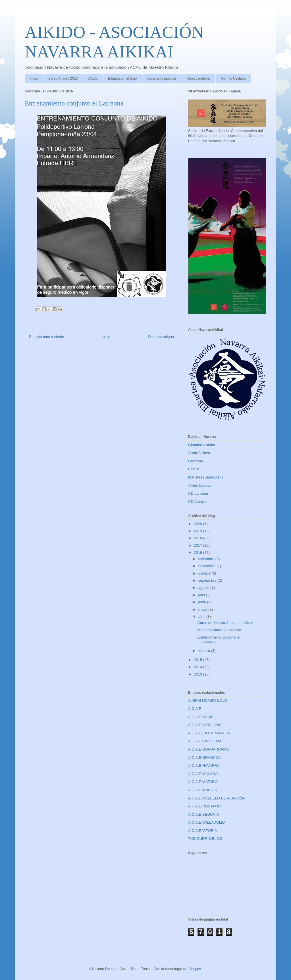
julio (202, 595)
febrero (205, 651)
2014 (198, 667)
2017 (198, 545)
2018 (198, 538)
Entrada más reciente (47, 337)
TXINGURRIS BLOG (205, 839)
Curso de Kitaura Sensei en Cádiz (225, 623)
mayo (203, 609)
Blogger (195, 969)
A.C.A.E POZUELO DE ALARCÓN (216, 798)
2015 (198, 660)
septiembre (208, 580)
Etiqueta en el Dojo (122, 78)
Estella (194, 469)
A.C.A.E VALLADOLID (206, 822)
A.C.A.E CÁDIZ (201, 717)
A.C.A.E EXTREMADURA (209, 733)
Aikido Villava (199, 453)
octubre (205, 573)
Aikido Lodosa (200, 485)
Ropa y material (198, 78)
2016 (198, 553)
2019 (198, 531)
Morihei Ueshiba (233, 78)
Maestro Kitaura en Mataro (219, 630)
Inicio (34, 78)
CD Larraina (198, 493)
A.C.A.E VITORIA (203, 831)
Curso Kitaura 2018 (63, 78)
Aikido (93, 78)
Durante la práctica (162, 78)
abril (202, 617)
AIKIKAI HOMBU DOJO (208, 700)
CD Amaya (197, 502)
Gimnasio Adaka (202, 445)
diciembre (207, 559)
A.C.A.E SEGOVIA (203, 814)
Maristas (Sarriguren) (205, 477)
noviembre (207, 566)
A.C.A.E (195, 709)
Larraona (196, 461)
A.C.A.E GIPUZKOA (205, 741)
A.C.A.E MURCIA (202, 790)
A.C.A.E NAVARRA (204, 765)
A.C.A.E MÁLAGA (203, 774)
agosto (204, 588)
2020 (198, 524)
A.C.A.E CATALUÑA (205, 725)
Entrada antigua (161, 337)
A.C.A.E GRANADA (204, 758)
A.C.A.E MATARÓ (203, 782)
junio (203, 602)
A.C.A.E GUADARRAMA (208, 749)
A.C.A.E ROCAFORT (206, 806)
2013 (198, 674)
